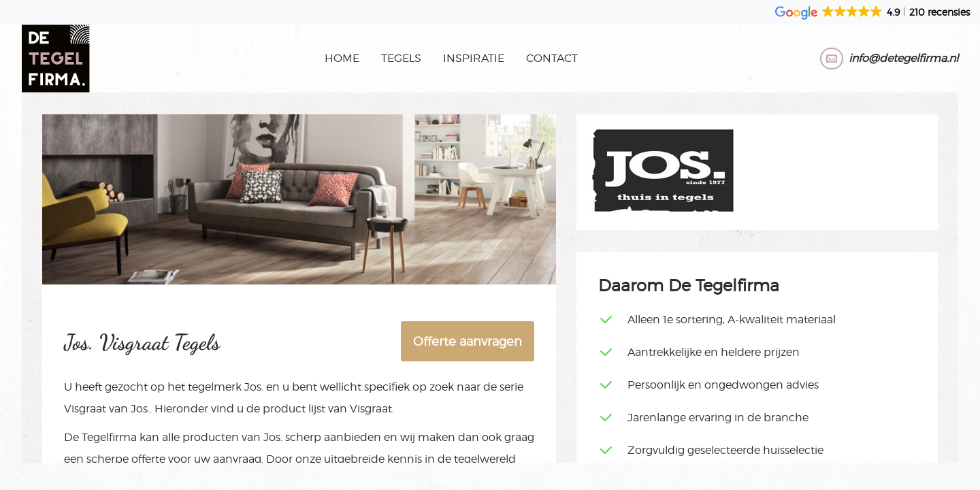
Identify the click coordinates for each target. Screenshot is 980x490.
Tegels (401, 58)
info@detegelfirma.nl (903, 58)
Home (342, 58)
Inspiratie (474, 58)
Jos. (254, 387)
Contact (552, 58)
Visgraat (85, 409)
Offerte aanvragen (468, 341)
